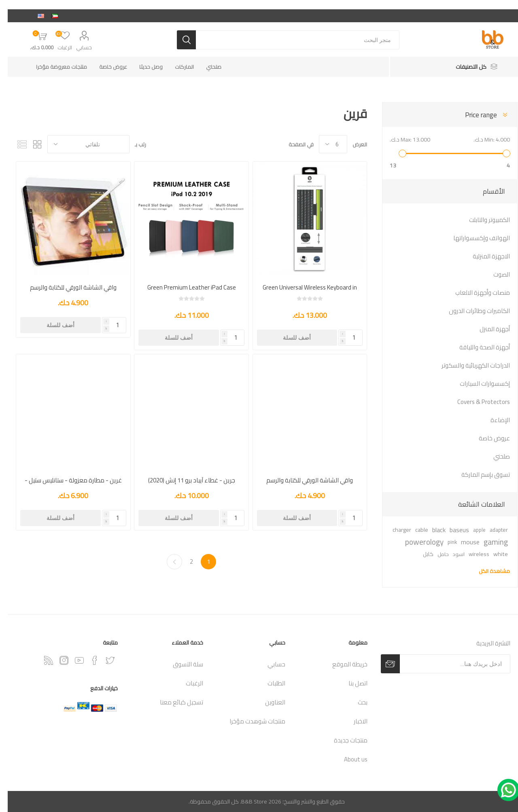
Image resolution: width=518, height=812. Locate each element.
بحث (355, 702)
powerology (417, 542)
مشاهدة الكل (487, 571)
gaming (488, 542)
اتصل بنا (350, 683)
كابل (420, 554)
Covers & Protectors (476, 402)
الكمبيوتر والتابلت (482, 220)
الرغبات (187, 683)
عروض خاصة (487, 438)
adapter (491, 530)
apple (472, 530)
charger (394, 530)
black (431, 530)
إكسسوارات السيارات (477, 384)
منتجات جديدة (343, 740)
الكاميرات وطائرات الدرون (472, 311)
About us (348, 759)
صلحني (494, 456)
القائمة (14, 144)
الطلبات (269, 683)
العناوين (267, 702)
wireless (471, 554)
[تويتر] (102, 660)
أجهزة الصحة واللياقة (477, 347)
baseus (452, 530)
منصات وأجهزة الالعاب (475, 293)
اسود (451, 554)
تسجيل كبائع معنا (174, 702)
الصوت (494, 274)
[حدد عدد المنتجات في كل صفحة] (325, 144)
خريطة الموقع (342, 664)
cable (414, 530)
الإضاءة (493, 420)
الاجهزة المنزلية (484, 256)
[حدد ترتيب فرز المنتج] (81, 144)
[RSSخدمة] (41, 660)
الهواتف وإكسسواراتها (474, 238)
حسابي (76, 47)
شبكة (30, 144)
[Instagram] (56, 660)
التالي (167, 562)
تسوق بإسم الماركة (478, 475)
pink (445, 542)
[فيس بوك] (87, 660)
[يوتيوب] (72, 660)
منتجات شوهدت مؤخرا (250, 721)
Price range (473, 115)
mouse (463, 542)
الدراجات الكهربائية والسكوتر (468, 365)
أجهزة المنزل (487, 329)
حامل (435, 554)
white (493, 554)
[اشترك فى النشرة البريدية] (447, 664)
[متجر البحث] (290, 40)
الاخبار (353, 721)
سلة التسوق (180, 664)
